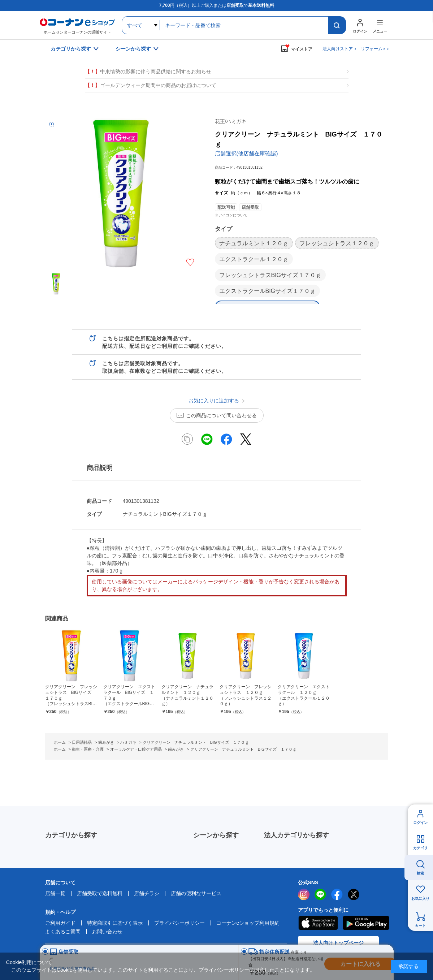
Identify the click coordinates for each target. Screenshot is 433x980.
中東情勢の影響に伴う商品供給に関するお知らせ (148, 72)
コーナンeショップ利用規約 (248, 923)
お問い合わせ (107, 932)
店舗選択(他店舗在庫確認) (246, 153)
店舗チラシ (147, 893)
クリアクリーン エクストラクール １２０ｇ (304, 695)
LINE (320, 894)
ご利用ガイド (60, 923)
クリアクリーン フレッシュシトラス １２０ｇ (246, 695)
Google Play (366, 923)
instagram (304, 894)
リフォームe (373, 49)
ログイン (420, 823)
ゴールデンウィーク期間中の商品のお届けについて (151, 85)
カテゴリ (420, 848)
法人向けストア (338, 49)
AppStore (318, 923)
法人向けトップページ (338, 943)
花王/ (231, 121)
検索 (420, 873)
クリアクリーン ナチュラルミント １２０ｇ (188, 695)
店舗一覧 (55, 893)
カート (420, 926)
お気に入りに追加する (190, 262)
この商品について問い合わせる (221, 415)
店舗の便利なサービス (196, 893)
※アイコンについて (231, 215)
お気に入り (420, 899)
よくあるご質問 (63, 932)
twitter (354, 894)
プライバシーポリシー (179, 923)
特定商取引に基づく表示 (115, 923)
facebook (337, 894)
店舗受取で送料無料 (100, 893)
